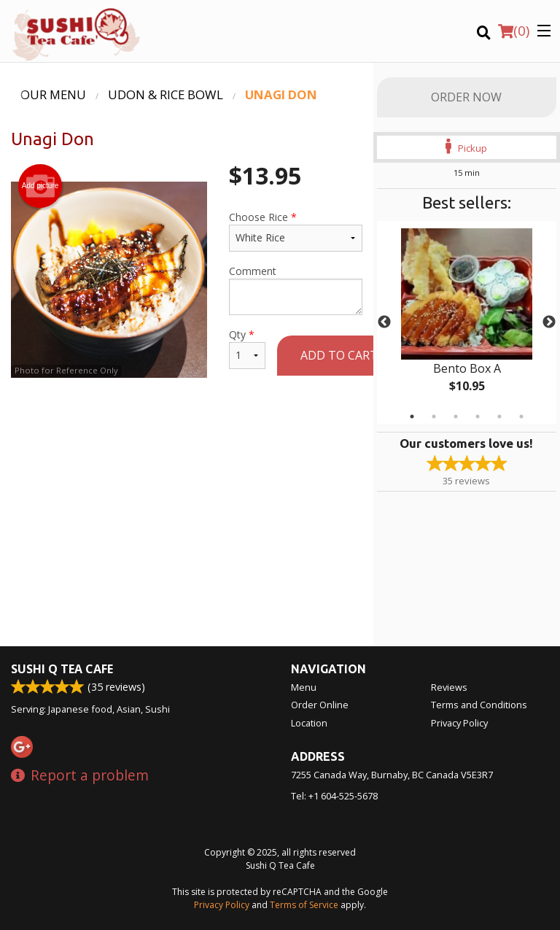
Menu (304, 687)
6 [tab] (521, 416)
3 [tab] (456, 416)
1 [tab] (412, 416)
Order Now (466, 97)
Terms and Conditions (479, 705)
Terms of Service (304, 905)
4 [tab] (478, 416)
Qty (247, 348)
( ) (514, 31)
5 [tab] (499, 416)
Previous (384, 322)
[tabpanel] (467, 322)
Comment (296, 290)
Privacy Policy (459, 723)
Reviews (449, 687)
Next (549, 322)
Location (309, 723)
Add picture (40, 186)
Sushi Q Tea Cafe (62, 669)
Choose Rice (296, 231)
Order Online (320, 705)
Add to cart (339, 355)
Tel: (334, 796)
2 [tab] (434, 416)
